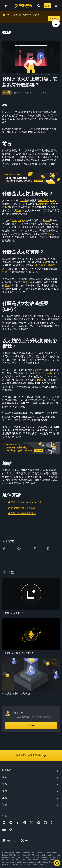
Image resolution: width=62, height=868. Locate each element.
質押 (18, 211)
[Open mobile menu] (56, 6)
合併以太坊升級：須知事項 (22, 508)
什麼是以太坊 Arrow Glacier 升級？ (26, 502)
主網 (48, 221)
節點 (5, 272)
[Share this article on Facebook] (19, 548)
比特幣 (45, 262)
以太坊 (24, 200)
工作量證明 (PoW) (46, 204)
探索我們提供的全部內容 (31, 755)
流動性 (38, 380)
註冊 (47, 6)
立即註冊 (31, 725)
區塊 (7, 285)
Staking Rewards (43, 373)
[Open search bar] (38, 6)
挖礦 (5, 207)
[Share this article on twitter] (4, 548)
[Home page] (23, 6)
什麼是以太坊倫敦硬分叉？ (22, 514)
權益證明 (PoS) (47, 200)
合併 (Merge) (18, 221)
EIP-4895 (22, 227)
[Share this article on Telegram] (34, 548)
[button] (56, 6)
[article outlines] (56, 23)
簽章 (28, 282)
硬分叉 (51, 234)
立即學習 (54, 19)
